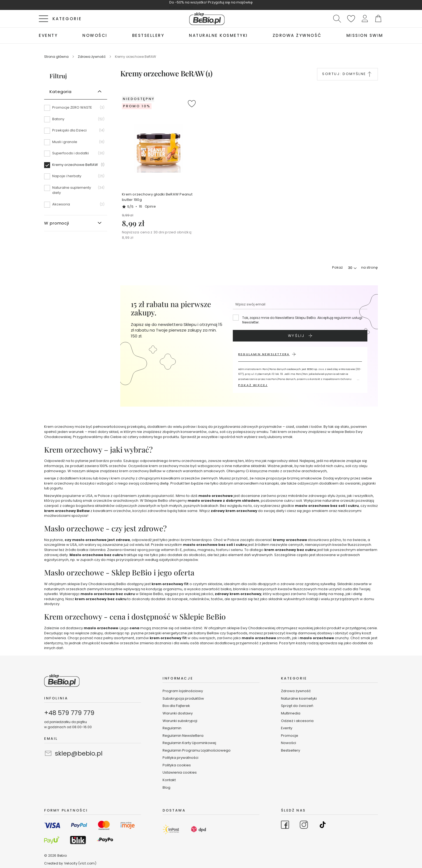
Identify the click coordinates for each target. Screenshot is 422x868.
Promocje (290, 736)
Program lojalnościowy (183, 691)
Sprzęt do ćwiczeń (297, 706)
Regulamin (172, 728)
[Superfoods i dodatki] (76, 155)
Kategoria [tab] (61, 92)
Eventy (287, 728)
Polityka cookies (177, 765)
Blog (166, 787)
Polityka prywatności (180, 758)
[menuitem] (48, 35)
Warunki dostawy (178, 713)
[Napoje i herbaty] (76, 178)
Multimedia (291, 713)
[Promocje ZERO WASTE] (76, 109)
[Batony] (76, 121)
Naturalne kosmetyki (299, 698)
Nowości (289, 743)
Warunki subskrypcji (180, 721)
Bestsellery (291, 750)
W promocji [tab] (57, 223)
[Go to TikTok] (323, 826)
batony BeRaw (206, 633)
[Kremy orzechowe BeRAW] (76, 167)
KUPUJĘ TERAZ (181, 7)
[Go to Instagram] (304, 826)
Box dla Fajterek (176, 706)
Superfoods (237, 633)
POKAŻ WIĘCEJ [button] (253, 385)
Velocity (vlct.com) (80, 863)
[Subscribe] (300, 336)
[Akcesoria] (76, 204)
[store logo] (207, 19)
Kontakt (169, 780)
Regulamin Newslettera (183, 736)
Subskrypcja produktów (183, 698)
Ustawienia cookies (180, 772)
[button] (365, 19)
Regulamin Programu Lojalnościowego (197, 750)
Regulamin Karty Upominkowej (189, 743)
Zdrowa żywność (92, 57)
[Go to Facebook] (285, 826)
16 (147, 206)
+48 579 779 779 (69, 713)
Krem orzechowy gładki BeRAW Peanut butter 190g (157, 197)
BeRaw (156, 471)
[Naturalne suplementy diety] (76, 192)
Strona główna (57, 57)
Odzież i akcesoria (297, 721)
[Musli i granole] (76, 144)
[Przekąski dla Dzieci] (76, 132)
